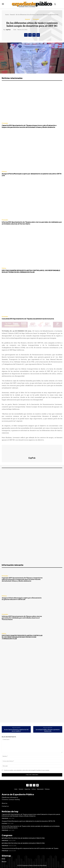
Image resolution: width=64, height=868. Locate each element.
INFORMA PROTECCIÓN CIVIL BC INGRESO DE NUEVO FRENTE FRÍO (23, 838)
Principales (36, 19)
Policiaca (4, 172)
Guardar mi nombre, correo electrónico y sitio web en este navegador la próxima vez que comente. (27, 770)
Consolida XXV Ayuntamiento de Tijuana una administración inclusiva (28, 319)
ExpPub (8, 30)
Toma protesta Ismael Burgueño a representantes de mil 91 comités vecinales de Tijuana (30, 848)
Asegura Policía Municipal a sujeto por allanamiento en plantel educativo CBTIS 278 (32, 175)
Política (4, 268)
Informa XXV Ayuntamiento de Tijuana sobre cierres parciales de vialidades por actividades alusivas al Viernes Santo (32, 223)
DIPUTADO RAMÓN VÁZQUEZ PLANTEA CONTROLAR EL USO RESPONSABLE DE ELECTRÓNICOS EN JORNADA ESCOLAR (31, 271)
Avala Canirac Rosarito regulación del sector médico (16, 730)
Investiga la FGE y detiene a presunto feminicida (48, 730)
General (12, 15)
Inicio (7, 15)
